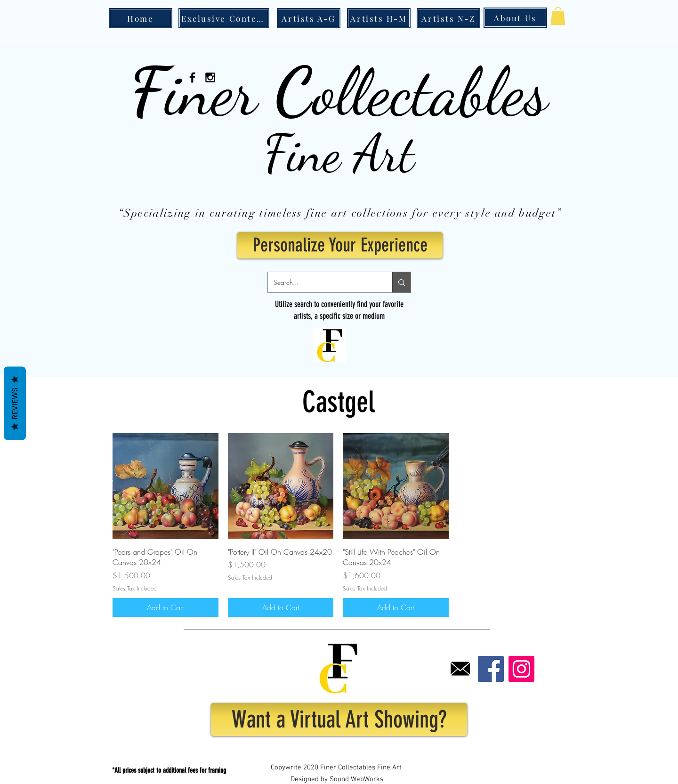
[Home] (141, 18)
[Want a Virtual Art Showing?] (339, 719)
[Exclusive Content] (224, 18)
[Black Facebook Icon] (192, 77)
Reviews (15, 403)
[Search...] (323, 282)
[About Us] (515, 18)
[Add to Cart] (165, 607)
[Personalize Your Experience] (340, 245)
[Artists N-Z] (448, 18)
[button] (558, 16)
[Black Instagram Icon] (210, 77)
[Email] (460, 669)
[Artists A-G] (309, 18)
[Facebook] (491, 669)
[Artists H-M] (379, 18)
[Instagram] (521, 669)
